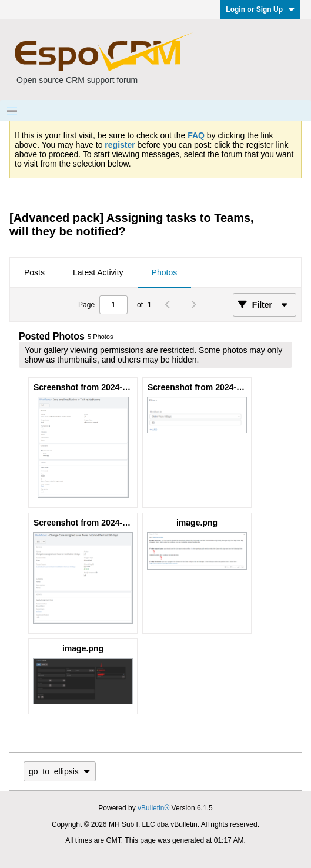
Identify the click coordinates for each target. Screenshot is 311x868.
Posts (34, 272)
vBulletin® (153, 808)
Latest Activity (98, 272)
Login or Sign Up (260, 9)
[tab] (34, 273)
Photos (165, 272)
